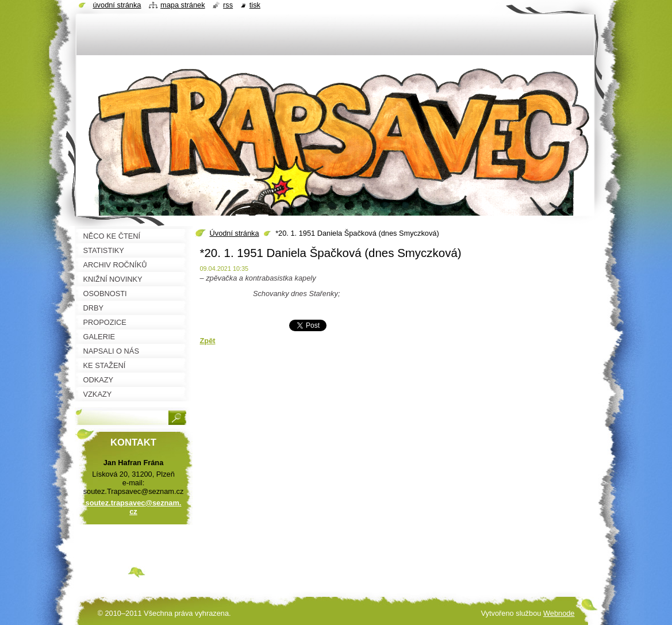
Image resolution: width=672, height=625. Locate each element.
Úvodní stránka (235, 233)
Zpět (208, 341)
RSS (228, 5)
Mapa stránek (183, 5)
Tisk (255, 5)
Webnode (559, 613)
